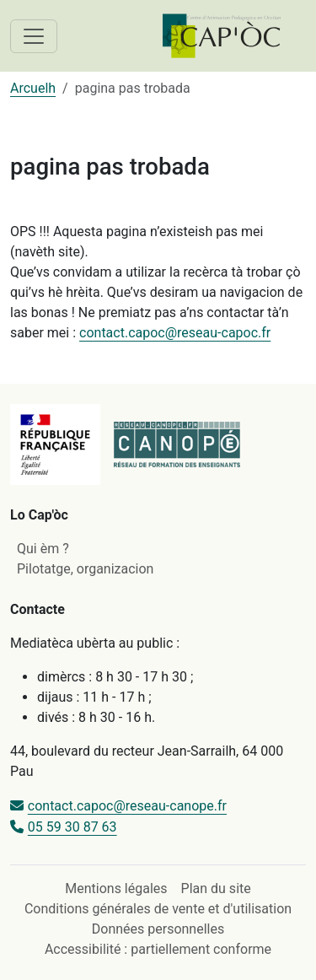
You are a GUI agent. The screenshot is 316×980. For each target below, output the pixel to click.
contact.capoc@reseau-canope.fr (127, 806)
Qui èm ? (43, 549)
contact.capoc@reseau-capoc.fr (175, 333)
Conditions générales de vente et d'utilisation (158, 909)
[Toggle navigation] (34, 36)
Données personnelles (158, 929)
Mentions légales (116, 888)
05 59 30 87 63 (72, 827)
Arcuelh (33, 88)
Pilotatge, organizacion (85, 569)
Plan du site (216, 888)
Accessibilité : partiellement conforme (158, 949)
